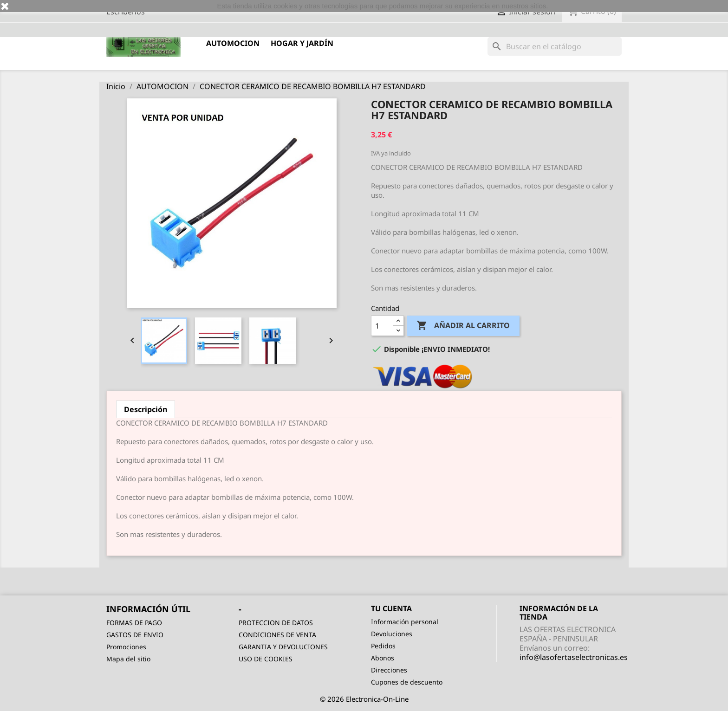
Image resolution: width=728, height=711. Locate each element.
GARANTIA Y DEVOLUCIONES (283, 647)
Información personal (405, 622)
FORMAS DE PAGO (134, 623)
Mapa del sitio (128, 659)
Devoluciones (392, 634)
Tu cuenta (391, 608)
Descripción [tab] (146, 409)
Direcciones (389, 670)
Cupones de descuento (407, 682)
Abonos (383, 658)
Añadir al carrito (463, 326)
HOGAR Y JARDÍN (302, 43)
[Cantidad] (382, 326)
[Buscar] (555, 46)
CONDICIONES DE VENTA (277, 635)
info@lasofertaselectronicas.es (574, 657)
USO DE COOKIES (266, 659)
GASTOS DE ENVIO (135, 635)
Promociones (126, 647)
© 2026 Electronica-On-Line (364, 699)
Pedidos (383, 646)
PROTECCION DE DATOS (276, 623)
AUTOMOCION (233, 43)
